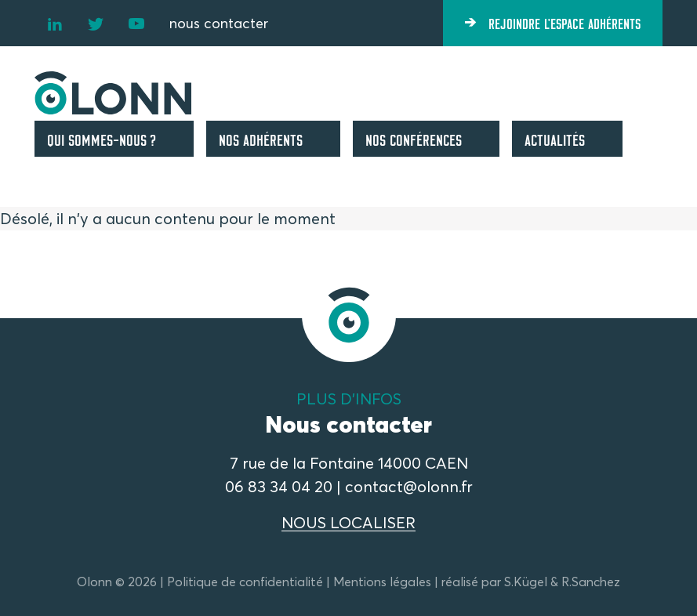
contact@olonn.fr (409, 486)
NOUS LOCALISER (348, 522)
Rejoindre (564, 23)
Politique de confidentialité (245, 582)
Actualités (555, 139)
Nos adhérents (261, 139)
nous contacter (219, 23)
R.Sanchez (591, 582)
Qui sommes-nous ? (102, 139)
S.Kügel (526, 582)
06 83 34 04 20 (279, 486)
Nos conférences (414, 139)
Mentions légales (382, 582)
